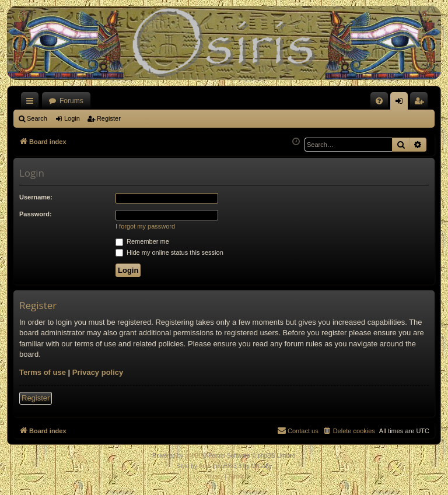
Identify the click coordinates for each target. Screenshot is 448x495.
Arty (204, 466)
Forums (71, 101)
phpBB (194, 456)
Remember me (142, 241)
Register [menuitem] (421, 103)
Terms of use (43, 372)
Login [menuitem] (402, 103)
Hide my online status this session (169, 252)
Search (37, 118)
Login (72, 118)
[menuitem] (379, 101)
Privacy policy (98, 372)
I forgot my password (145, 226)
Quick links (32, 103)
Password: (36, 214)
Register (109, 118)
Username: (36, 197)
